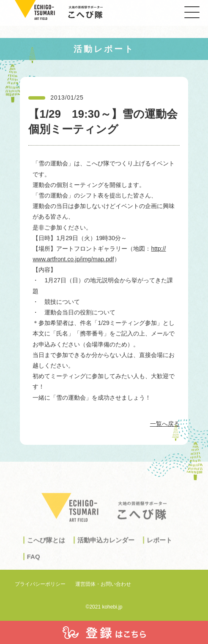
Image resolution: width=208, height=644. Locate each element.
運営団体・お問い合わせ (103, 584)
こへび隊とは (46, 545)
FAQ (34, 561)
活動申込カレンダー (106, 545)
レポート (159, 545)
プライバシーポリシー (40, 584)
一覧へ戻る (165, 424)
